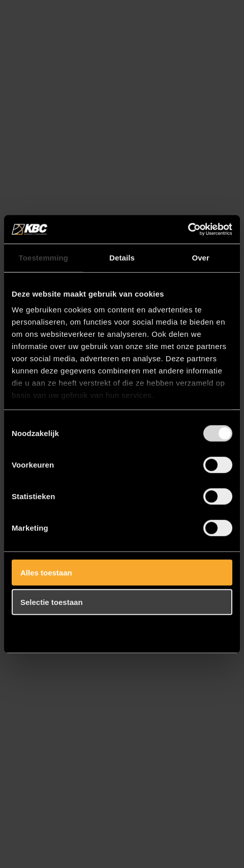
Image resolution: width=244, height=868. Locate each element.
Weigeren (37, 632)
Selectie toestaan (52, 602)
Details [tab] (122, 257)
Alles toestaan (46, 572)
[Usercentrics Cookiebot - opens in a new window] (188, 229)
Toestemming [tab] (44, 257)
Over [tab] (201, 257)
